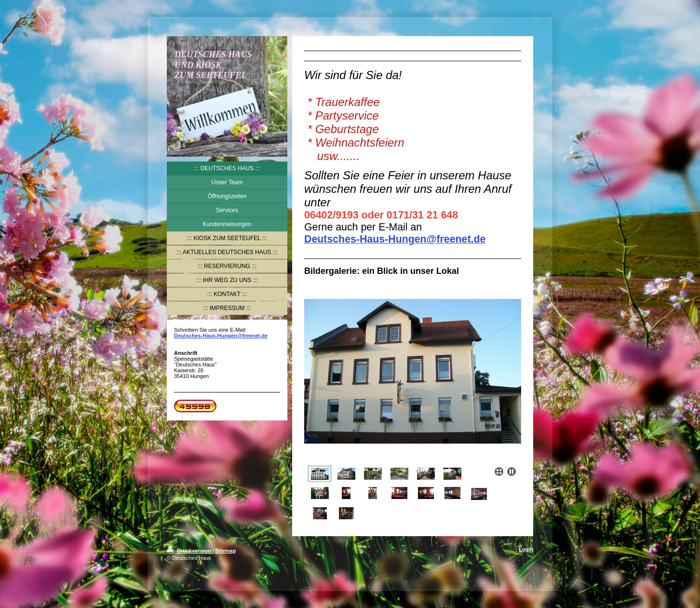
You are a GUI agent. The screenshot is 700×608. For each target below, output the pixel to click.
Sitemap (225, 551)
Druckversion (189, 551)
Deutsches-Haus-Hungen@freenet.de (221, 336)
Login (526, 549)
